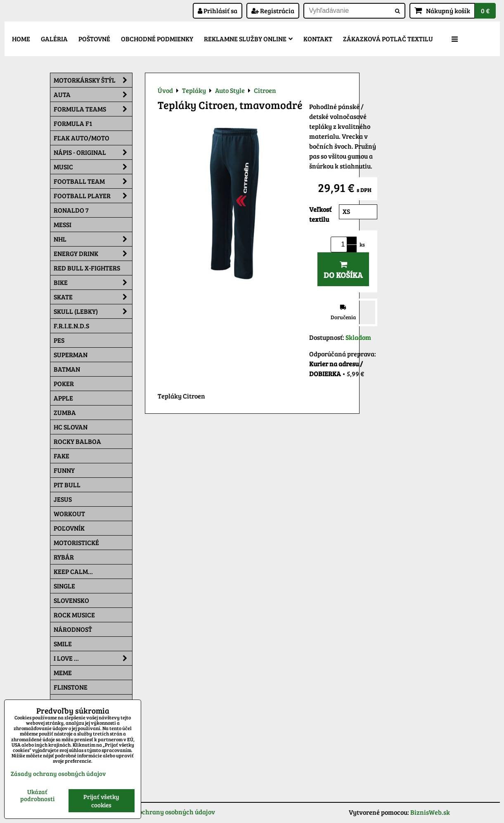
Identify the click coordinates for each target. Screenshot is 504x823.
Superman (71, 355)
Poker (64, 383)
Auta (93, 95)
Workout (69, 513)
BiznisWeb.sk (430, 812)
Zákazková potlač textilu (388, 39)
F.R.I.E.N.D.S (71, 326)
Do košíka (343, 270)
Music (93, 167)
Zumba (65, 412)
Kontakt (318, 39)
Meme (63, 672)
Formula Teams (93, 109)
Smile (63, 644)
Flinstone (71, 687)
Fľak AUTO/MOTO (82, 138)
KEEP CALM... (73, 571)
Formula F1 (73, 123)
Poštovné (94, 39)
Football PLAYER (93, 196)
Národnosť (73, 629)
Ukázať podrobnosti (37, 795)
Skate (93, 297)
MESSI (63, 224)
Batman (67, 369)
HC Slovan (71, 427)
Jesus (63, 499)
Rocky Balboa (77, 441)
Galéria (54, 39)
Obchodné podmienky (157, 39)
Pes (59, 340)
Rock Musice (74, 615)
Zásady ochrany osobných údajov (166, 812)
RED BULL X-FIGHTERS (87, 268)
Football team (93, 181)
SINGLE (64, 586)
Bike (93, 282)
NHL (93, 239)
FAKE (62, 456)
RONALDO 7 (71, 210)
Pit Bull (67, 485)
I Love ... (93, 658)
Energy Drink (93, 254)
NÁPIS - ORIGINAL (93, 152)
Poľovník (69, 528)
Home (21, 39)
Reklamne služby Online (248, 39)
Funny (64, 470)
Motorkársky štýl (93, 80)
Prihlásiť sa (218, 11)
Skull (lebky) (93, 311)
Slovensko (71, 600)
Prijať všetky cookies (101, 801)
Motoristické (76, 542)
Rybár (64, 557)
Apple (63, 398)
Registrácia (273, 11)
